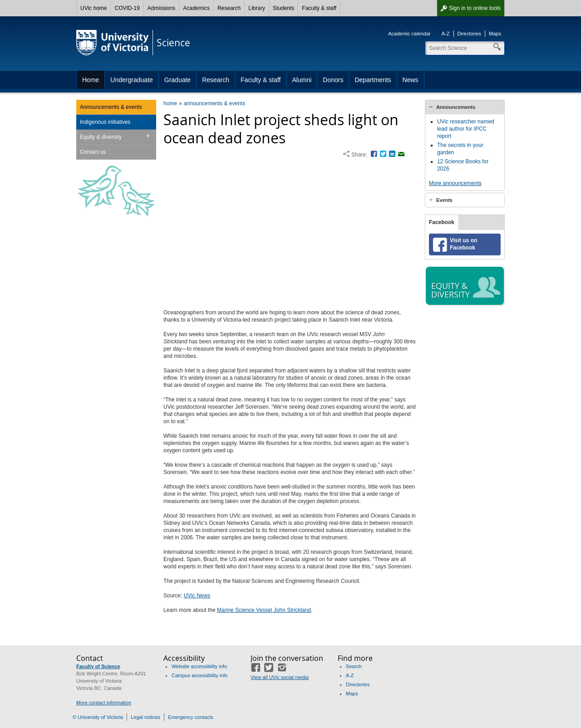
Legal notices (145, 717)
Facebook (442, 230)
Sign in (475, 8)
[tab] (465, 107)
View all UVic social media (280, 677)
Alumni (302, 80)
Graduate (177, 80)
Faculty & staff (319, 8)
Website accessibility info (199, 666)
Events (444, 200)
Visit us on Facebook (463, 251)
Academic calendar (409, 34)
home (170, 103)
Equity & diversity (101, 137)
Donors (333, 80)
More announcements (455, 183)
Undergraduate (131, 80)
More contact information (104, 703)
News (411, 80)
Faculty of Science (98, 666)
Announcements (456, 107)
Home (91, 80)
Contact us (93, 152)
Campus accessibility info (200, 675)
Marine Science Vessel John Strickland (264, 610)
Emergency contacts (191, 717)
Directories (470, 34)
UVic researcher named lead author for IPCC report (466, 129)
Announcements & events (111, 107)
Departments (373, 80)
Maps (495, 34)
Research (229, 8)
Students (283, 8)
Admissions (161, 8)
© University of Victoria (98, 717)
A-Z (446, 34)
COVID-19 (127, 8)
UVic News (197, 596)
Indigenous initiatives (105, 122)
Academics (196, 8)
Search (354, 666)
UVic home (94, 8)
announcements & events (214, 103)
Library (257, 8)
